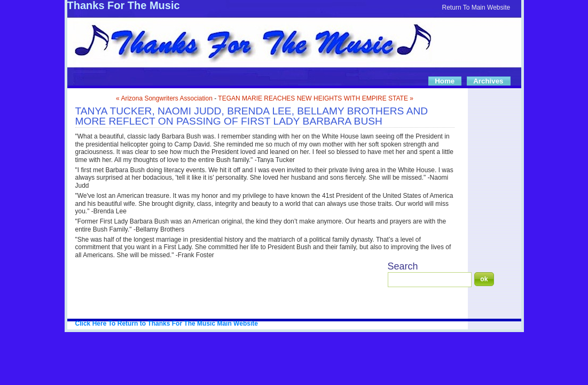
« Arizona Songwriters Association (164, 98)
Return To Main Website (476, 7)
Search (403, 266)
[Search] (430, 280)
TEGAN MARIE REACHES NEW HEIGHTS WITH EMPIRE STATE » (316, 98)
